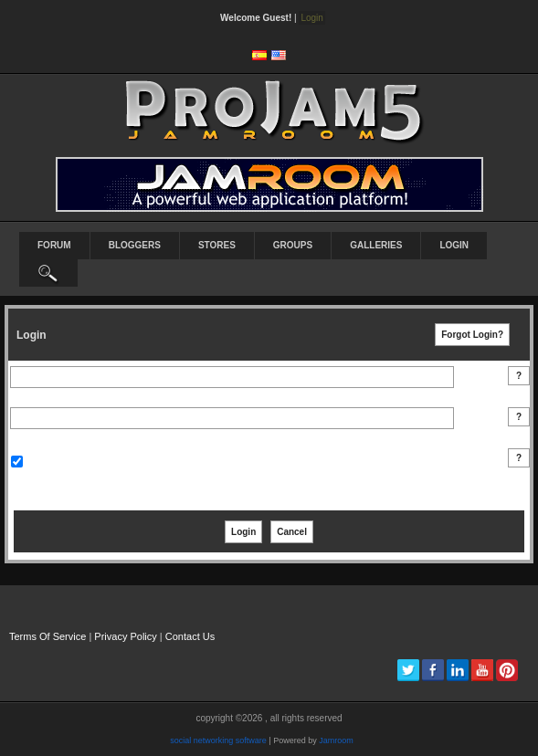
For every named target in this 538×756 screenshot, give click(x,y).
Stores (217, 245)
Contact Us (190, 636)
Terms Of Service (47, 636)
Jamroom (336, 740)
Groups (293, 245)
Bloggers (135, 245)
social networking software (218, 740)
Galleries (376, 245)
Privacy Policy (125, 636)
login (454, 245)
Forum (54, 245)
